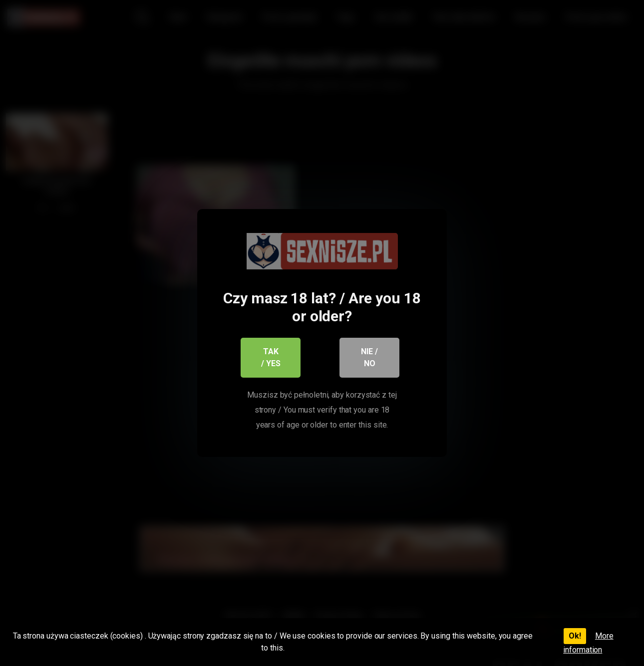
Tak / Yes (271, 357)
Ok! (575, 636)
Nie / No (369, 357)
